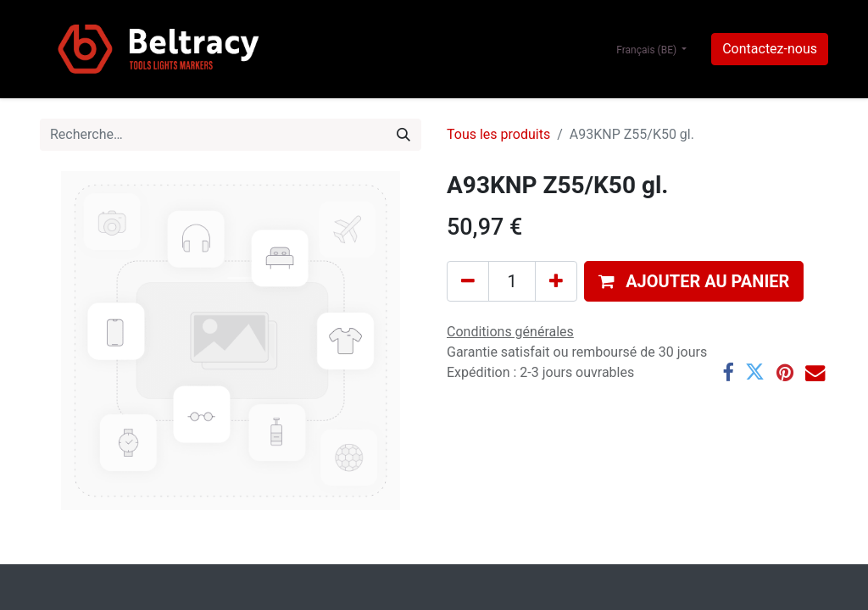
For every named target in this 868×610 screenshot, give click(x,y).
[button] (694, 281)
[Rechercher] (403, 135)
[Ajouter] (556, 281)
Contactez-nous (770, 49)
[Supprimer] (468, 281)
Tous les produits (498, 134)
